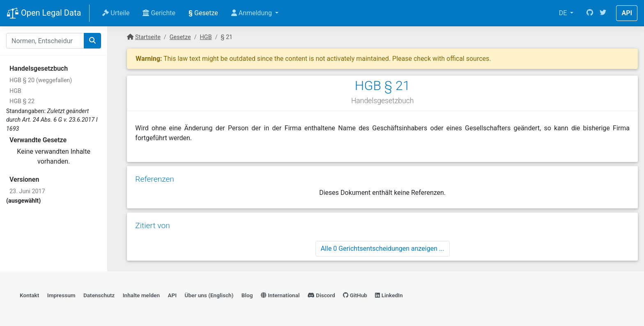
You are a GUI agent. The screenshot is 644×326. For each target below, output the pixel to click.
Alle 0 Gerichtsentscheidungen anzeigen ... (383, 249)
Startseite (148, 37)
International (280, 295)
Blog (247, 295)
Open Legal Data (44, 14)
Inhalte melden (141, 295)
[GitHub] (590, 13)
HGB (15, 91)
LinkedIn (389, 295)
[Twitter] (603, 13)
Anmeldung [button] (252, 13)
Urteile (116, 13)
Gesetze (203, 13)
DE (564, 13)
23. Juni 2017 (27, 191)
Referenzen (155, 179)
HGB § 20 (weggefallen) (41, 80)
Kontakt (29, 295)
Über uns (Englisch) (209, 295)
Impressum (61, 295)
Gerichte (159, 13)
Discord (321, 295)
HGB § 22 (22, 101)
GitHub (355, 295)
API (627, 13)
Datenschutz (99, 295)
